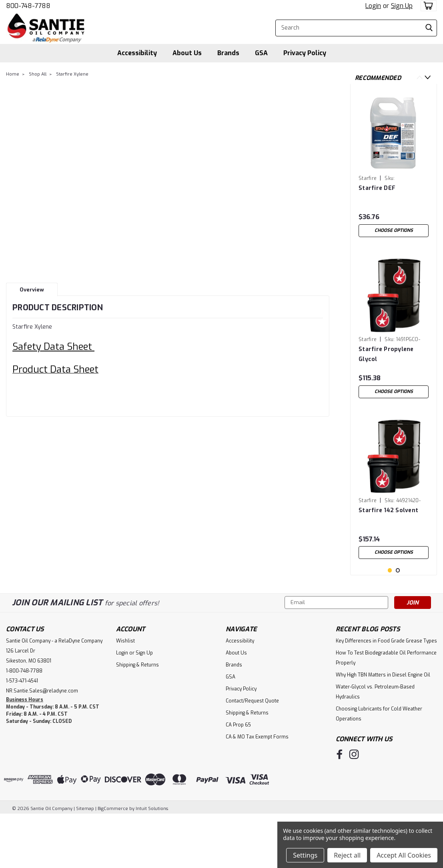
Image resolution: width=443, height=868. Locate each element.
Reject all (347, 855)
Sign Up (402, 6)
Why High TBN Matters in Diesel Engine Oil (383, 726)
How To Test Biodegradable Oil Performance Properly (386, 709)
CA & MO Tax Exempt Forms (257, 788)
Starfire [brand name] (368, 178)
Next (428, 77)
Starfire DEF (377, 188)
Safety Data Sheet (53, 347)
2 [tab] (398, 622)
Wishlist (125, 692)
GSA (261, 53)
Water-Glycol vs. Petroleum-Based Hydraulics (375, 743)
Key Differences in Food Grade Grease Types (386, 692)
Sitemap (85, 860)
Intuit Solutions (152, 860)
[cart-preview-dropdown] (427, 6)
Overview (32, 290)
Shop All (38, 74)
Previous (420, 77)
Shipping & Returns (137, 716)
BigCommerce (113, 860)
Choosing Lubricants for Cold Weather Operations (379, 765)
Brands (228, 53)
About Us (187, 53)
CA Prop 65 (238, 776)
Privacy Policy (305, 53)
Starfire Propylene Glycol (386, 354)
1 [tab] (390, 622)
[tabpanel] (394, 166)
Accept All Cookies (404, 855)
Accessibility (137, 53)
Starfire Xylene (72, 74)
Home (13, 74)
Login (373, 6)
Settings (305, 855)
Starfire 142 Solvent (388, 510)
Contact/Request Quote (252, 752)
